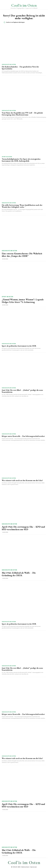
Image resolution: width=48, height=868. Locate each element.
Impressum (33, 867)
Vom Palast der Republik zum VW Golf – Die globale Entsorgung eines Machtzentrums (22, 114)
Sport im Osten (7, 157)
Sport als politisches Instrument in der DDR (19, 346)
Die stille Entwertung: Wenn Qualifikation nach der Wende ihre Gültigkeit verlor (22, 206)
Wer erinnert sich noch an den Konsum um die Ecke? (22, 480)
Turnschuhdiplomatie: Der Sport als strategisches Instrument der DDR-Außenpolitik (21, 160)
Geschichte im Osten (9, 64)
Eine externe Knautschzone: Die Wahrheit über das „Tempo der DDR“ (22, 255)
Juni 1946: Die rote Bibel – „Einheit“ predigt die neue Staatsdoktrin (22, 391)
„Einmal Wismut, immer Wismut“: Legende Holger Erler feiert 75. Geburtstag (23, 301)
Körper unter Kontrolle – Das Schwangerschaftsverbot (23, 436)
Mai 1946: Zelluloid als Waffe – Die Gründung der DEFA (19, 574)
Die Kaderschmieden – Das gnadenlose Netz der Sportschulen (20, 68)
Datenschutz (25, 867)
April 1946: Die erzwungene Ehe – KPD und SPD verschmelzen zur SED (23, 528)
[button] (24, 22)
